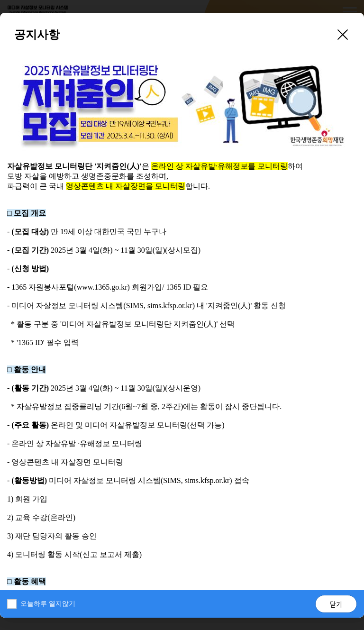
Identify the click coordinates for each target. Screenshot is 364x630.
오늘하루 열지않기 (48, 604)
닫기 (336, 604)
